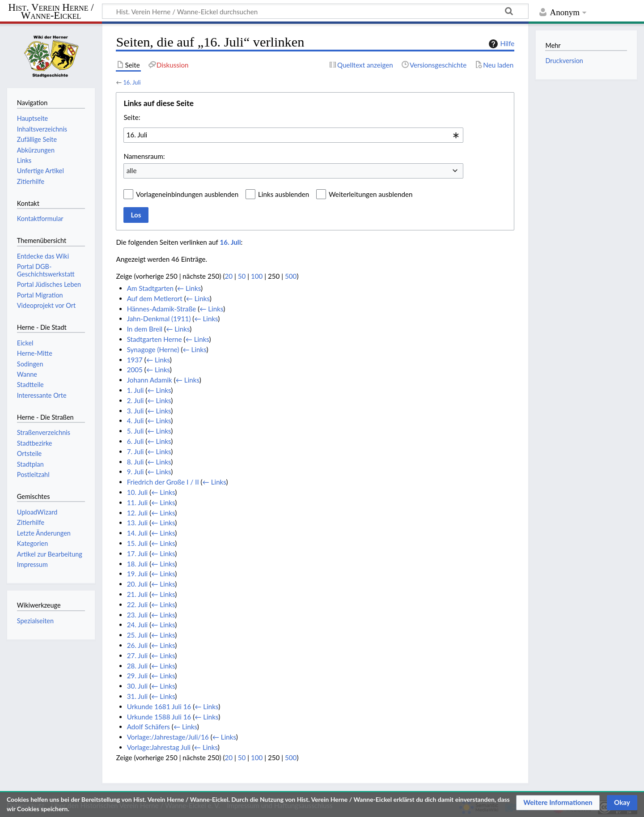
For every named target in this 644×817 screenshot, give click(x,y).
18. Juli (138, 564)
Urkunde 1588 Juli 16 (159, 717)
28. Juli (138, 666)
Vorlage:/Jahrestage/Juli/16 (168, 737)
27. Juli (138, 655)
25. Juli (138, 635)
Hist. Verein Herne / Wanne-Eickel (51, 12)
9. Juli (136, 472)
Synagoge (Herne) (153, 349)
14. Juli (138, 533)
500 (291, 276)
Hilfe (500, 44)
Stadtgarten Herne (155, 339)
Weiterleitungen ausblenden (371, 194)
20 (229, 276)
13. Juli (138, 523)
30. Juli (138, 686)
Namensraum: (144, 156)
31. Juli (138, 696)
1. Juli (136, 390)
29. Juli (138, 676)
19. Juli (138, 574)
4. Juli (136, 421)
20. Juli (138, 584)
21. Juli (138, 594)
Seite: (132, 117)
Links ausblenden (284, 194)
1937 (135, 360)
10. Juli (138, 492)
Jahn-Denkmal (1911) (159, 319)
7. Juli (136, 451)
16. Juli (132, 82)
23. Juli (138, 615)
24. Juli (138, 625)
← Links (189, 288)
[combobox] (293, 135)
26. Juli (138, 645)
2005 (135, 370)
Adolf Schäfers (148, 727)
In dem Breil (145, 329)
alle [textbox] (132, 170)
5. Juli (136, 431)
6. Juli (136, 441)
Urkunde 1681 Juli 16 (159, 706)
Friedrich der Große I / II (163, 482)
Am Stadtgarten (150, 288)
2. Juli (136, 400)
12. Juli (138, 513)
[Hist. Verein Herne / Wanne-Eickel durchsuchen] (315, 11)
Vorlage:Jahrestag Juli (159, 747)
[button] (558, 803)
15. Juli (138, 543)
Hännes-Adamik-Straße (162, 309)
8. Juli (136, 462)
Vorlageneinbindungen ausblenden (187, 194)
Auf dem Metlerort (155, 298)
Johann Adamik (150, 380)
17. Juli (138, 553)
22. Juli (138, 604)
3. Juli (136, 411)
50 (242, 276)
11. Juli (138, 502)
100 (257, 276)
